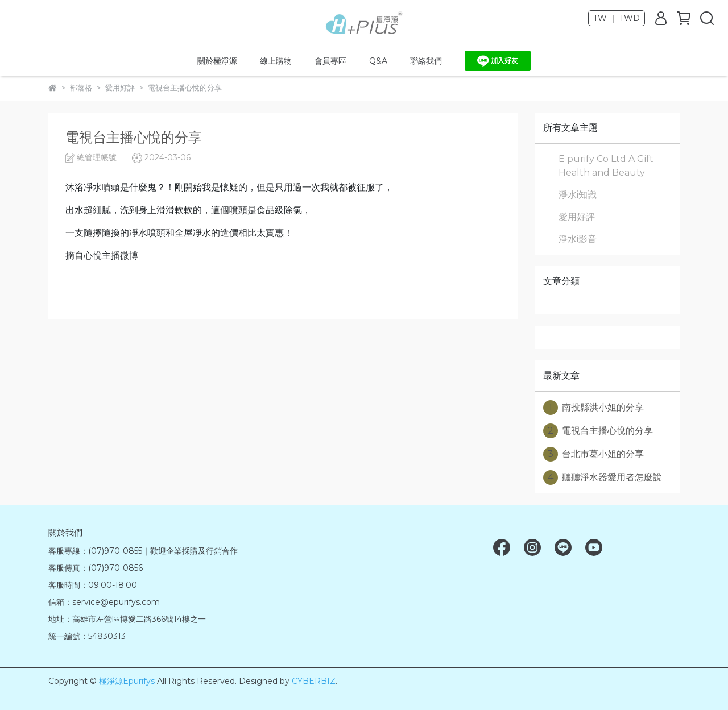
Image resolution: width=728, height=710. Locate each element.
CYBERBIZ (314, 681)
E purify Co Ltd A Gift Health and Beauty (606, 166)
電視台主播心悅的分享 (598, 431)
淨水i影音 (578, 239)
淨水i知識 (578, 195)
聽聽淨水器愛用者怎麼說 (603, 478)
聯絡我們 (426, 61)
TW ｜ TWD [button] (617, 18)
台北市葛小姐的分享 (593, 454)
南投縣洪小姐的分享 (593, 408)
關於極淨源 (217, 61)
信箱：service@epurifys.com (104, 602)
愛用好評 (577, 217)
